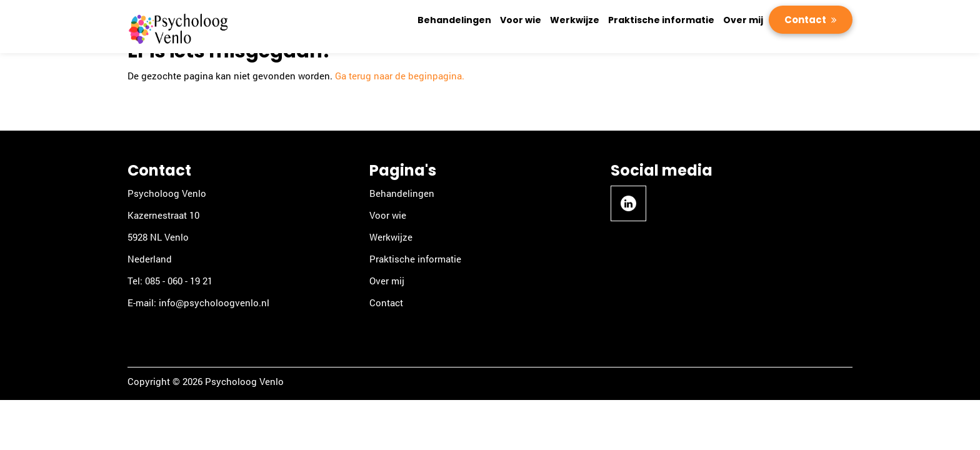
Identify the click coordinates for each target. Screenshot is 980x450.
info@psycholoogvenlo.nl (214, 302)
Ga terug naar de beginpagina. (400, 76)
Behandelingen (454, 20)
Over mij (743, 20)
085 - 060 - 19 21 (179, 281)
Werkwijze (575, 20)
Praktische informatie (661, 20)
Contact (806, 20)
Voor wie (521, 20)
